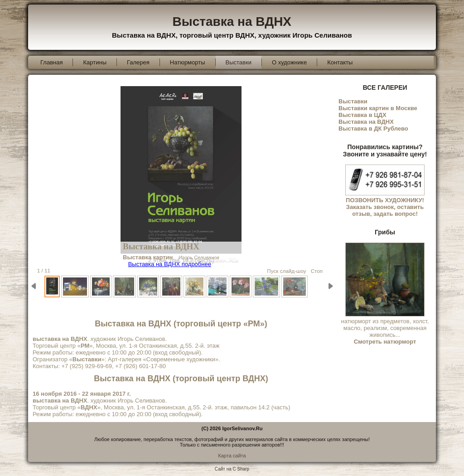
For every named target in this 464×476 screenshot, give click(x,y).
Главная (51, 62)
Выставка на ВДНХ (232, 22)
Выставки (239, 62)
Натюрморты (188, 62)
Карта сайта (232, 456)
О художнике (289, 62)
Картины (95, 62)
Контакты (340, 62)
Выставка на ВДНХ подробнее (170, 264)
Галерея (138, 62)
